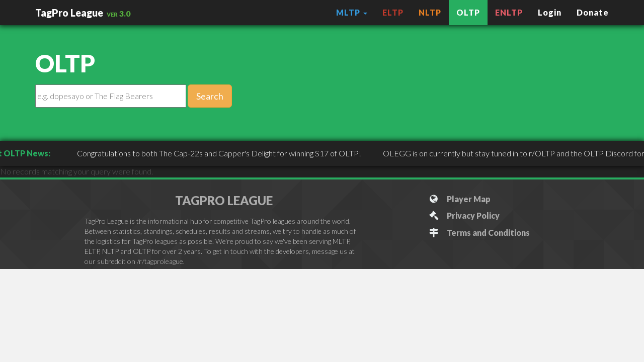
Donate (593, 12)
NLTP (430, 12)
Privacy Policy (464, 215)
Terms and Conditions (479, 233)
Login (550, 12)
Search (210, 96)
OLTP (468, 12)
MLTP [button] (352, 12)
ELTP (393, 12)
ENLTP (509, 12)
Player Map (460, 199)
